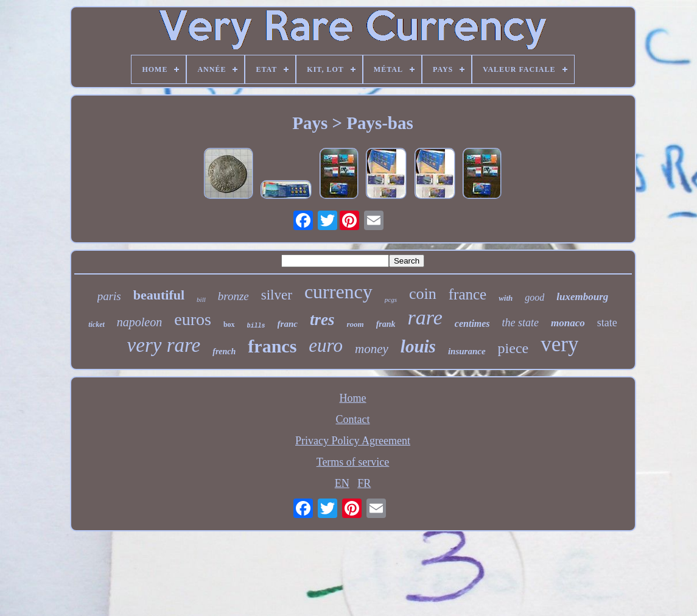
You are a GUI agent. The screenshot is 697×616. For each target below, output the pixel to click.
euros (193, 319)
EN (342, 483)
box (229, 324)
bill (201, 299)
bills (256, 326)
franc (288, 324)
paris (109, 296)
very (559, 344)
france (468, 294)
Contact (353, 419)
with (506, 298)
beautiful (159, 295)
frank (386, 324)
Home (353, 398)
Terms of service (353, 462)
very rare (164, 345)
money (372, 349)
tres (322, 320)
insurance (467, 351)
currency (338, 292)
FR (364, 483)
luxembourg (582, 297)
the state (521, 323)
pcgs (391, 299)
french (224, 352)
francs (272, 346)
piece (513, 348)
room (355, 324)
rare (425, 317)
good (534, 297)
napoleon (139, 322)
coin (423, 294)
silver (277, 295)
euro (326, 345)
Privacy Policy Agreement (353, 441)
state (607, 323)
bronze (233, 296)
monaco (568, 323)
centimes (472, 324)
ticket (96, 324)
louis (418, 346)
